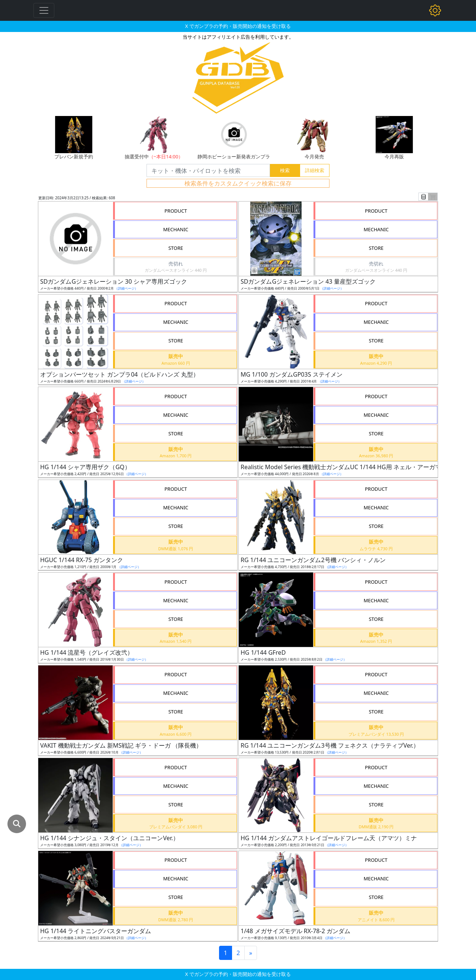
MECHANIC (176, 229)
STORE (176, 248)
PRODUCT (176, 211)
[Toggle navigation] (44, 10)
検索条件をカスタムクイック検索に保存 (238, 183)
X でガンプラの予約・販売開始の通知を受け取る (238, 26)
